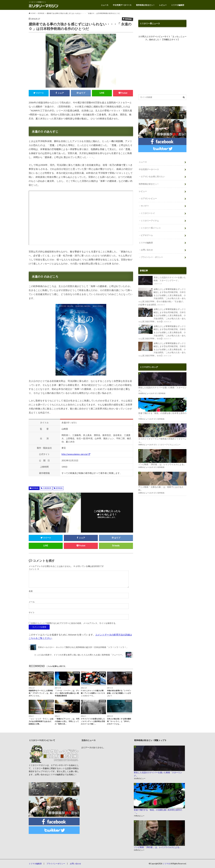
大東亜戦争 (47, 488)
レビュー (163, 5)
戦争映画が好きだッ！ (145, 5)
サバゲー (145, 206)
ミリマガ (166, 864)
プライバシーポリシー (56, 864)
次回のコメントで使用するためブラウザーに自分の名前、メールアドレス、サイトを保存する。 (74, 623)
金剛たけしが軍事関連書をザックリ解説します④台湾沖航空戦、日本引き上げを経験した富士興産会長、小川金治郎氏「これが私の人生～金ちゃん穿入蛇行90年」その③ (162, 315)
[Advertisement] (162, 67)
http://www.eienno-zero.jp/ (75, 454)
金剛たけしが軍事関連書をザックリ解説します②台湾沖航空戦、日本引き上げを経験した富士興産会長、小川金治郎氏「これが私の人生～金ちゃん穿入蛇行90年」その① (162, 349)
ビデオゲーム (147, 235)
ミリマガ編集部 (178, 5)
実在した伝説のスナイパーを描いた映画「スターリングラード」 (162, 281)
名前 (31, 591)
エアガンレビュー (149, 198)
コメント (34, 569)
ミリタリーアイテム (150, 221)
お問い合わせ (147, 250)
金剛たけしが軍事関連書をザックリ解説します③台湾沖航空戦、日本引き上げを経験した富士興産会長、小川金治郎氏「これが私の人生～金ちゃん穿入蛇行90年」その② (162, 332)
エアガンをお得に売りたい (153, 176)
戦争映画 (35, 488)
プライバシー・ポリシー (152, 257)
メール (32, 602)
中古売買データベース (122, 5)
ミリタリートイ (148, 213)
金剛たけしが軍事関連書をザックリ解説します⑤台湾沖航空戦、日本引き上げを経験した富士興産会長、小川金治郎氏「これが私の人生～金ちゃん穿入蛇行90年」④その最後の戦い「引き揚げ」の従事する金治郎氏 (162, 297)
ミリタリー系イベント (151, 228)
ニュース (105, 5)
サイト (32, 612)
